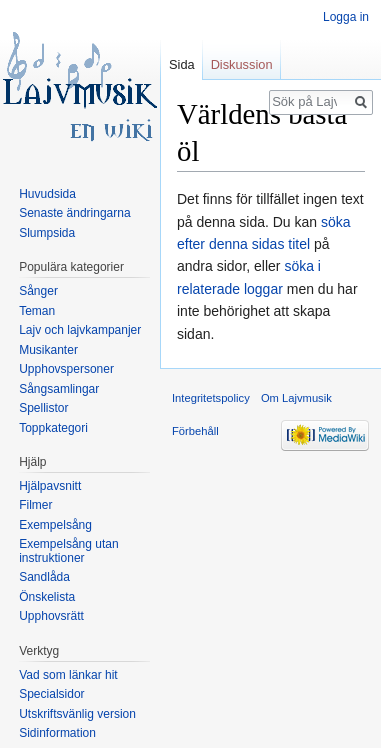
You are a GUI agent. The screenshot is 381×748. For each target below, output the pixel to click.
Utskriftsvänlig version (77, 714)
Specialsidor (51, 694)
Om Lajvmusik (296, 398)
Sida (182, 64)
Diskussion (242, 64)
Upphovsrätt (51, 616)
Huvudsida (47, 194)
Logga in (346, 17)
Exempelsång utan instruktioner (68, 551)
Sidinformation (57, 733)
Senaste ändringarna (74, 213)
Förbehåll (195, 431)
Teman (37, 311)
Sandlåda (44, 577)
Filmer (35, 505)
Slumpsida (47, 233)
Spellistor (43, 408)
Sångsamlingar (59, 389)
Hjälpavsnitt (50, 486)
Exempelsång (55, 525)
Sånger (38, 291)
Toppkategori (53, 428)
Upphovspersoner (66, 369)
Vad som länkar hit (68, 675)
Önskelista (47, 597)
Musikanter (48, 350)
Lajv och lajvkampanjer (80, 330)
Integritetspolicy (211, 398)
